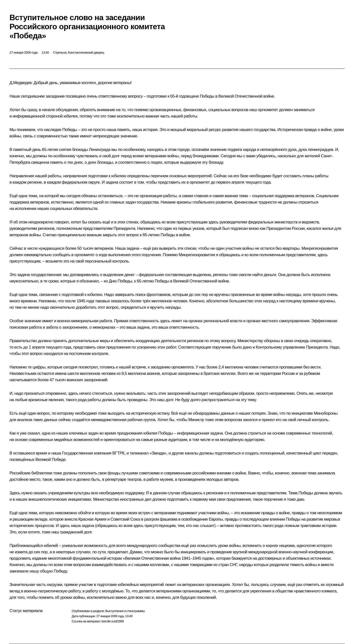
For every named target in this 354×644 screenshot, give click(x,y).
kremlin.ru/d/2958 (113, 621)
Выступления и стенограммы (125, 611)
